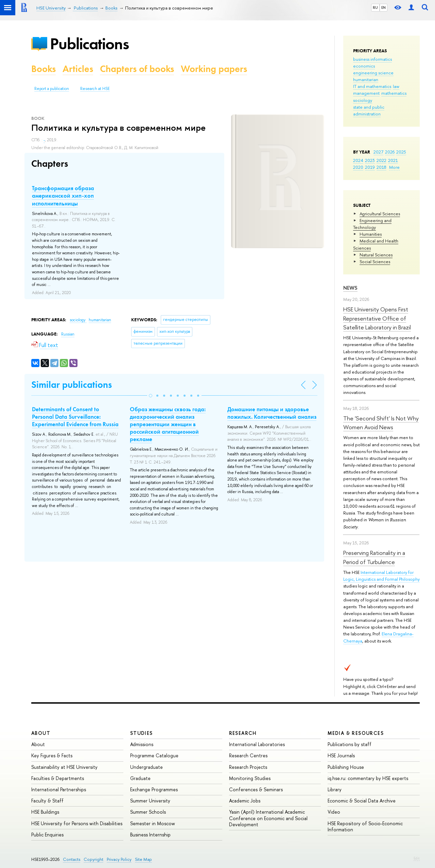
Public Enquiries (47, 835)
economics (364, 66)
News (350, 288)
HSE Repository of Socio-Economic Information (365, 826)
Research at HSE (95, 89)
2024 (358, 160)
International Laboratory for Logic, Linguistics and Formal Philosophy (381, 576)
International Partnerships (59, 789)
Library (335, 789)
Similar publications (72, 385)
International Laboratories (257, 744)
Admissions (142, 744)
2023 (370, 160)
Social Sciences (375, 261)
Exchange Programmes (154, 789)
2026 (390, 152)
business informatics (372, 59)
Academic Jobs (245, 801)
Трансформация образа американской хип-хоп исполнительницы (63, 196)
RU (375, 7)
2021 (393, 160)
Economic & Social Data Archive (362, 801)
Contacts (72, 859)
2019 (370, 167)
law (396, 86)
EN (384, 7)
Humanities (371, 234)
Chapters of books (137, 69)
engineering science (373, 73)
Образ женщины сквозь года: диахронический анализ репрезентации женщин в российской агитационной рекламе (168, 424)
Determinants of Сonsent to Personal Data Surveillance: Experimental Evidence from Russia (75, 417)
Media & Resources (356, 733)
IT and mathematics (372, 86)
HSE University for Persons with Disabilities (77, 823)
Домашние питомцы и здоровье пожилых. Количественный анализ (272, 413)
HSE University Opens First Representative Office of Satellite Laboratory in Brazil (377, 318)
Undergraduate (146, 767)
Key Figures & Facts (52, 755)
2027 (378, 152)
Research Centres (248, 755)
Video (334, 812)
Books (43, 69)
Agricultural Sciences (380, 214)
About (41, 733)
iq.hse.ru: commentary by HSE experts (368, 778)
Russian (68, 334)
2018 (381, 167)
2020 (358, 167)
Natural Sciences (376, 255)
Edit (417, 858)
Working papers (214, 69)
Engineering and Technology (372, 224)
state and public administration (369, 110)
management (366, 93)
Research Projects (248, 767)
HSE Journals (341, 755)
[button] (151, 396)
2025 (401, 152)
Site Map (143, 859)
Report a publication (52, 89)
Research (243, 733)
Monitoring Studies (250, 778)
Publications (89, 44)
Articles (78, 69)
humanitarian (366, 79)
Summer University (150, 801)
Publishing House (346, 767)
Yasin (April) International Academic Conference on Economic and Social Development (268, 818)
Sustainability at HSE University (64, 767)
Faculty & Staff (47, 801)
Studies (142, 733)
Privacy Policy (119, 859)
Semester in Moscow (153, 823)
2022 (381, 160)
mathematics (394, 93)
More (394, 167)
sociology (363, 100)
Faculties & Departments (58, 778)
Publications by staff (350, 744)
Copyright (93, 859)
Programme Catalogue (154, 755)
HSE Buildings (45, 812)
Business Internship (150, 835)
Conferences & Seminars (256, 789)
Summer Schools (148, 812)
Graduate (140, 778)
